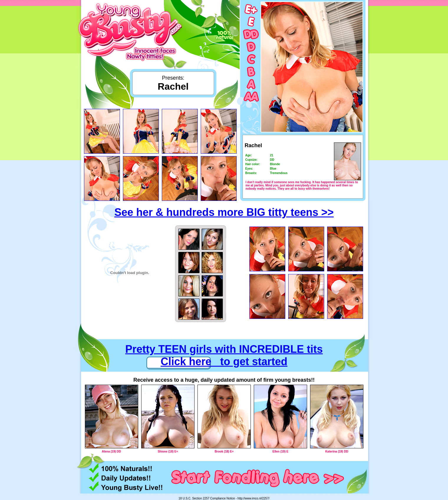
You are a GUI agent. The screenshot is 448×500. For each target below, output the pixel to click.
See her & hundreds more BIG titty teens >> (224, 212)
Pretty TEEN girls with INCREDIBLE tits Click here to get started (224, 355)
